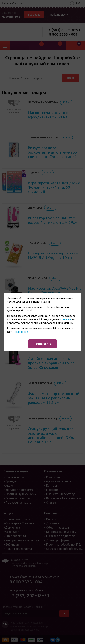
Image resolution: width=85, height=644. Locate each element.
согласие (66, 319)
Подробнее (21, 332)
